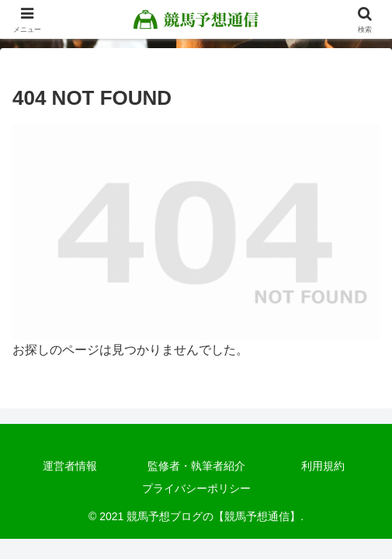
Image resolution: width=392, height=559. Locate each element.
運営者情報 (70, 466)
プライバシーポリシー (196, 488)
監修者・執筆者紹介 (196, 466)
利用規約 (323, 466)
